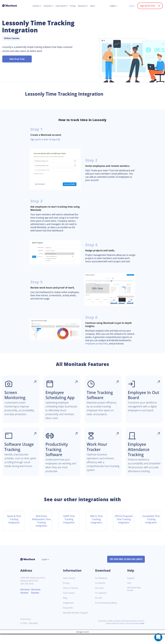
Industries (46, 6)
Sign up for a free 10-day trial (47, 139)
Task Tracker (69, 603)
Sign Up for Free (147, 6)
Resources (83, 6)
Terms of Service (71, 598)
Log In (130, 6)
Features (34, 6)
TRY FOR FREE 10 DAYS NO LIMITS (125, 570)
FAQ (129, 593)
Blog (65, 608)
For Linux (100, 598)
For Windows (102, 588)
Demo (94, 6)
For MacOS (101, 593)
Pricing (73, 6)
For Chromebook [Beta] (107, 613)
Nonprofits (68, 618)
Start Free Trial (17, 59)
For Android (101, 603)
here (142, 634)
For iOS (99, 608)
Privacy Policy (26, 629)
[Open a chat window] (158, 637)
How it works (60, 6)
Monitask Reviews (25, 601)
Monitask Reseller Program (76, 623)
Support (131, 588)
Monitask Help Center (134, 599)
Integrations (69, 613)
